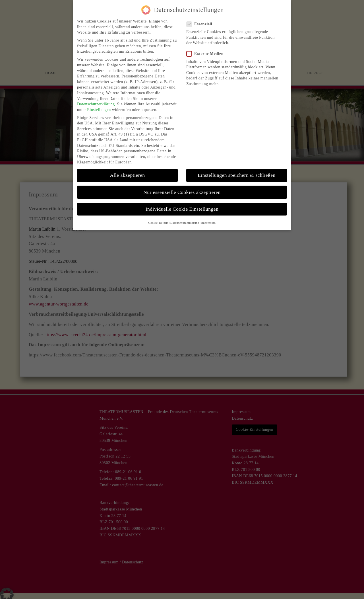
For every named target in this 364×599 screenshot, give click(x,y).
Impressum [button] (208, 219)
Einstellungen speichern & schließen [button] (237, 171)
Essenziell (201, 20)
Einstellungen (99, 106)
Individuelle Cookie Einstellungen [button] (182, 205)
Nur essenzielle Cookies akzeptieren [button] (182, 188)
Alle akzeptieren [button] (127, 171)
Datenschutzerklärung (96, 100)
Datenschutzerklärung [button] (185, 219)
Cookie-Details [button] (158, 219)
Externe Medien (207, 50)
